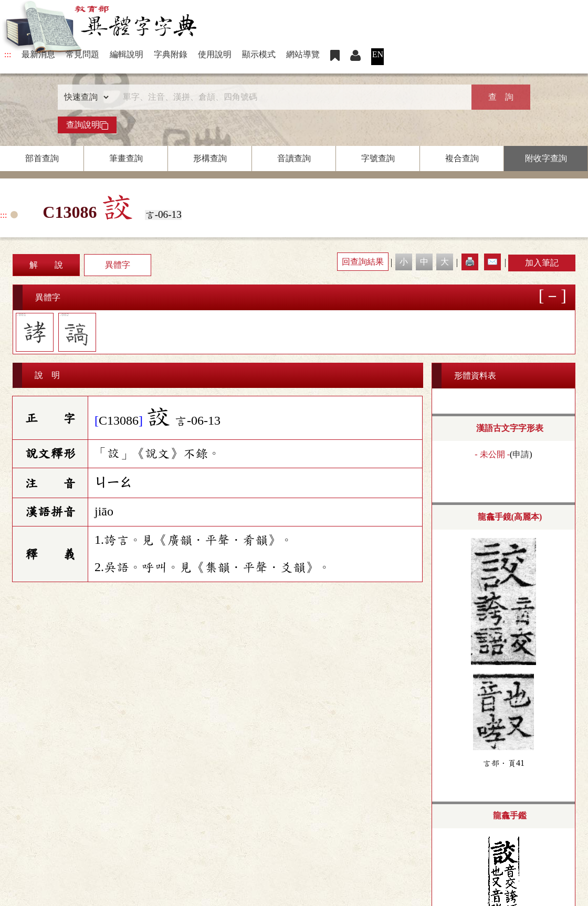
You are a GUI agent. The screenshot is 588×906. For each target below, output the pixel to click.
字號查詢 (378, 158)
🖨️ (470, 262)
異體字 (118, 265)
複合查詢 (462, 158)
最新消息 (38, 54)
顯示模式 (259, 54)
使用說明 (215, 54)
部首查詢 (42, 158)
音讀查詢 (294, 158)
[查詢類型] (84, 97)
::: (8, 54)
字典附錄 (171, 54)
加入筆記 (542, 263)
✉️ (492, 262)
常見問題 (82, 54)
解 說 (46, 265)
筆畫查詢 (126, 158)
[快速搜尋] (290, 97)
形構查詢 (210, 158)
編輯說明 (127, 54)
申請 (521, 454)
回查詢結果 (363, 262)
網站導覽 (303, 54)
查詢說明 (87, 125)
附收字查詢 (546, 158)
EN (378, 54)
